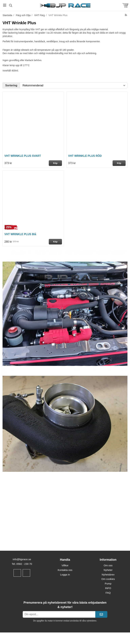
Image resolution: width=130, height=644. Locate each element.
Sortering (11, 85)
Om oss (108, 565)
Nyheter (108, 570)
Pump (108, 584)
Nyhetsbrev (108, 575)
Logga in (65, 575)
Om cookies (108, 579)
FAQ (108, 593)
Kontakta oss (65, 570)
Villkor (65, 565)
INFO (108, 588)
